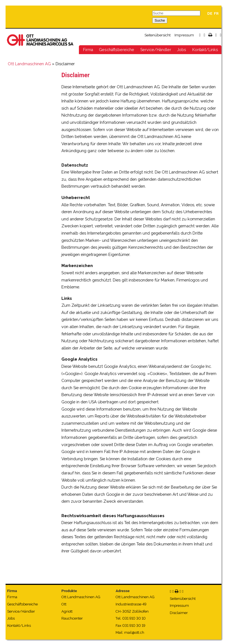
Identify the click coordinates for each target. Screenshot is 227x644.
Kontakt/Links (205, 50)
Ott (64, 604)
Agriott (67, 611)
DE (210, 13)
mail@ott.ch (134, 632)
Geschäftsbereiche (117, 50)
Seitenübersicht (158, 35)
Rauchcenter (72, 618)
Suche (160, 20)
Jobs (182, 50)
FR (216, 13)
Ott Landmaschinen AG (29, 64)
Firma (88, 50)
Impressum (184, 35)
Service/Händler (156, 50)
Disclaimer (179, 613)
